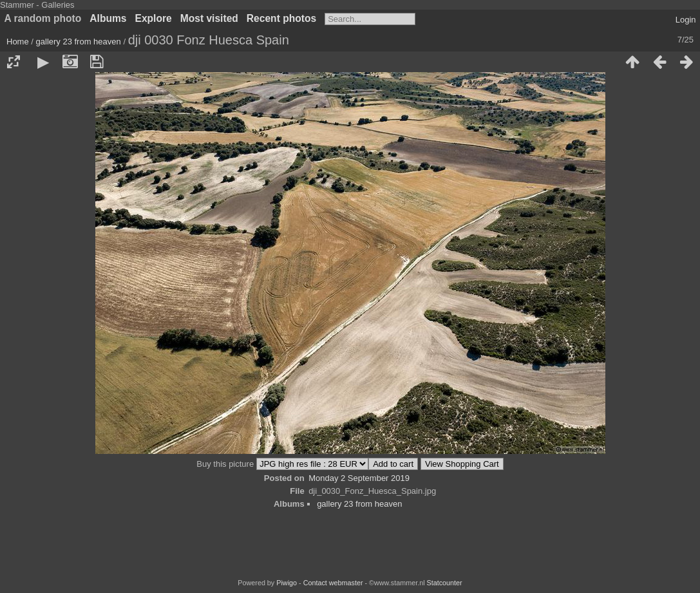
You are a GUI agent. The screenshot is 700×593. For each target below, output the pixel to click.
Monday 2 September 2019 (359, 478)
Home (18, 42)
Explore (154, 18)
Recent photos (281, 18)
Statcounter (445, 583)
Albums (108, 18)
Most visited (209, 18)
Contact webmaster (333, 583)
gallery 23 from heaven (79, 42)
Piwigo (287, 583)
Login (686, 20)
